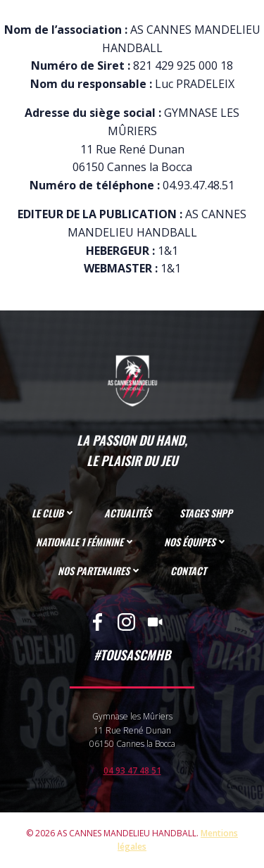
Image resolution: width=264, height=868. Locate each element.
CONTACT (188, 571)
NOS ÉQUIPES (196, 542)
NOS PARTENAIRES (100, 571)
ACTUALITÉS (128, 513)
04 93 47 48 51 (132, 770)
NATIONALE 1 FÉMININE (86, 542)
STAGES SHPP (206, 513)
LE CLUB (54, 513)
